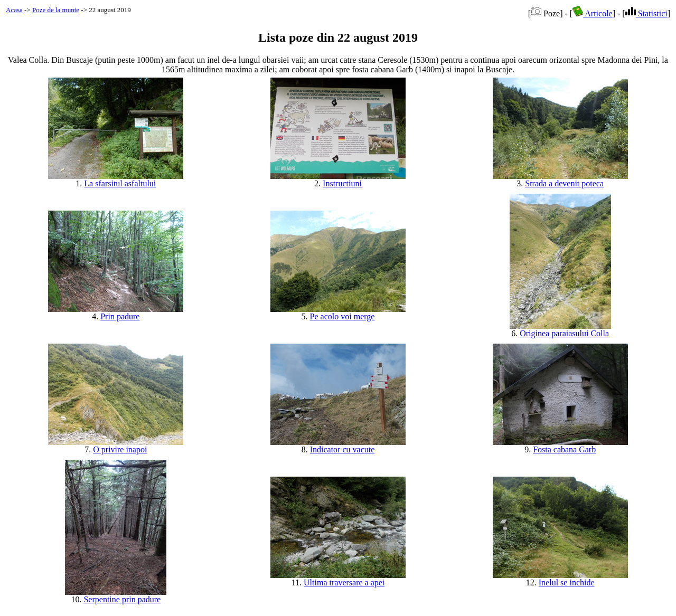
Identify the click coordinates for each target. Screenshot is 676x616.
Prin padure (120, 316)
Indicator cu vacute (342, 449)
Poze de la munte (56, 10)
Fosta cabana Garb (564, 449)
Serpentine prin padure (122, 599)
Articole (593, 13)
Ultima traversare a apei (344, 582)
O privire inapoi (120, 449)
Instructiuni (342, 183)
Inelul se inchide (567, 582)
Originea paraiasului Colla (564, 333)
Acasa (14, 10)
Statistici (646, 13)
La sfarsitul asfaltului (120, 183)
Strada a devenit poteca (564, 183)
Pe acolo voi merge (342, 316)
